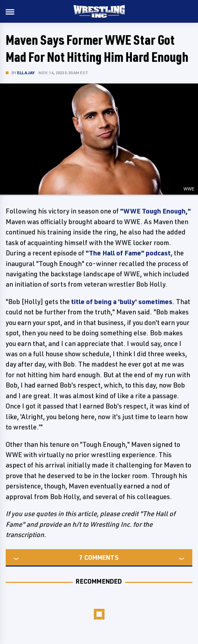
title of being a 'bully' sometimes (122, 302)
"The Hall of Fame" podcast (128, 253)
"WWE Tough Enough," (156, 211)
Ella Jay (26, 73)
